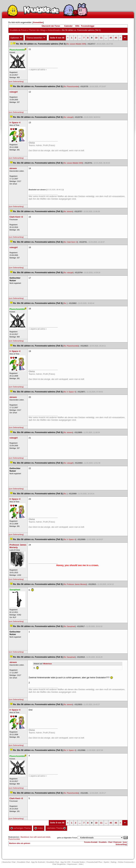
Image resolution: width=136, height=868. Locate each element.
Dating (113, 862)
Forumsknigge (88, 26)
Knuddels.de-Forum (18, 30)
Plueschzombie (14, 839)
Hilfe (77, 26)
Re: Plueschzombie (71, 86)
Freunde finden (78, 862)
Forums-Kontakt (91, 842)
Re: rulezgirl (68, 117)
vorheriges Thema (21, 828)
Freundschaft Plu (94, 862)
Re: (65, 303)
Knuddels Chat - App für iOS (58, 862)
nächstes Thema (56, 828)
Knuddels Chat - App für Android (31, 862)
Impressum (72, 864)
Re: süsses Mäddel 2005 (76, 44)
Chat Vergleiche (59, 864)
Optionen (16, 38)
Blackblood (25, 837)
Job (81, 864)
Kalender (68, 26)
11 (101, 38)
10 (96, 38)
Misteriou (48, 664)
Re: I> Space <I (70, 392)
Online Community (126, 862)
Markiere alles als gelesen (20, 843)
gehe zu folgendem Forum (67, 838)
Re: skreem (68, 211)
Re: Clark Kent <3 (71, 242)
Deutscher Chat (9, 862)
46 (116, 38)
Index (39, 828)
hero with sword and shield (40, 837)
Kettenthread (54, 30)
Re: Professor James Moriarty (75, 584)
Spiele (106, 862)
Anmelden (38, 22)
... (80, 38)
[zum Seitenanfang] (16, 81)
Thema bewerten (36, 38)
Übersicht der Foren (51, 26)
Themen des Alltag (37, 30)
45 (111, 38)
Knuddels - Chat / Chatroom (110, 842)
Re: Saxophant (70, 626)
